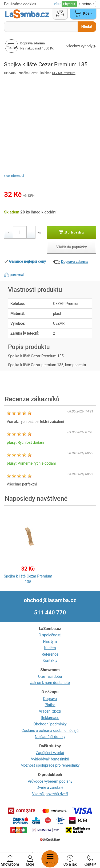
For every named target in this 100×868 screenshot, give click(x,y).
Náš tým (50, 641)
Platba (50, 705)
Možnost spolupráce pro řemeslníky (50, 765)
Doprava (50, 699)
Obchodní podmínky (50, 724)
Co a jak (70, 861)
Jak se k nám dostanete (50, 683)
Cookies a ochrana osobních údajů (50, 731)
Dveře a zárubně (50, 787)
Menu (50, 859)
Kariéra (50, 648)
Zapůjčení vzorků (50, 753)
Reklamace (50, 718)
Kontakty (50, 660)
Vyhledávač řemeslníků (50, 759)
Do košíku (71, 232)
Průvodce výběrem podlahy (50, 781)
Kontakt (90, 861)
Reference (50, 654)
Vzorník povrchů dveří (50, 794)
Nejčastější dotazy (50, 737)
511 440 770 (50, 613)
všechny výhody (81, 46)
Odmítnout (87, 4)
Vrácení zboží (50, 711)
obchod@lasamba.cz (50, 600)
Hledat (87, 26)
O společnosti (50, 635)
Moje (30, 861)
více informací (14, 176)
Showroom (10, 861)
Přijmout (69, 4)
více (58, 4)
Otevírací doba (50, 676)
